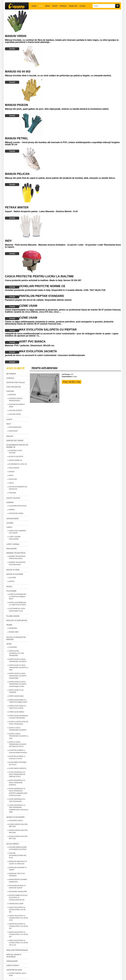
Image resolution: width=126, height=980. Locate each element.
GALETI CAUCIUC (13, 498)
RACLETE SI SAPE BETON (17, 620)
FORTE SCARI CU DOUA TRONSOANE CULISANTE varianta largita (18, 676)
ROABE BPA (13, 628)
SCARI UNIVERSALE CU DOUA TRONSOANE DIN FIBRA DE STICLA (17, 774)
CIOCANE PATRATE (16, 410)
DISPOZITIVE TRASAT (15, 441)
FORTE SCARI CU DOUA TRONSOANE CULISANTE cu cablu (19, 668)
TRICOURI (12, 493)
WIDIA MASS (13, 431)
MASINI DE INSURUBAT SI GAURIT (18, 869)
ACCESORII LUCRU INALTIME (16, 452)
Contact (82, 6)
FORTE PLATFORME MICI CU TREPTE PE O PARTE (18, 604)
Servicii (55, 6)
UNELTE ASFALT (13, 965)
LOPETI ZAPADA (13, 544)
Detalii (12, 49)
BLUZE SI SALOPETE (16, 457)
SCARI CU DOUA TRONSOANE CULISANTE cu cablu (19, 736)
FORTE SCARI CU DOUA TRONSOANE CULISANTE (18, 660)
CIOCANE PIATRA (15, 414)
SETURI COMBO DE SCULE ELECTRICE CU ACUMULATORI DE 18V (18, 898)
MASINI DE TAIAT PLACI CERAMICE (17, 875)
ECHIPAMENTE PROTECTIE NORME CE (17, 446)
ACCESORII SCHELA (16, 821)
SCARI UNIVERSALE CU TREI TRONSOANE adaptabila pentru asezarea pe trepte (19, 809)
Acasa (34, 6)
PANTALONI (13, 479)
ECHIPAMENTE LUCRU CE (18, 464)
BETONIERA (11, 374)
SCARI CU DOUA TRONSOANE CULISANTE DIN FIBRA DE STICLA (18, 744)
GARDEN (10, 502)
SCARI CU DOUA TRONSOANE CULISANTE (18, 729)
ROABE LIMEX (14, 632)
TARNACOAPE (12, 961)
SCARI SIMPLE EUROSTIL (18, 768)
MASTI (11, 475)
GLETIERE (12, 578)
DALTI (9, 424)
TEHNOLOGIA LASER (16, 904)
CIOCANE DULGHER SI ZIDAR (17, 406)
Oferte (47, 6)
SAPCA (11, 483)
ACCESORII (13, 647)
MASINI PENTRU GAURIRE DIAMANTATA (18, 881)
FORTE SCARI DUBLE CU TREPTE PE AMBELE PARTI (18, 701)
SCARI (9, 644)
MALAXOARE (12, 549)
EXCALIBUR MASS (15, 427)
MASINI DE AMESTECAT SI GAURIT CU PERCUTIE (18, 863)
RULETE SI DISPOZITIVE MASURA (16, 638)
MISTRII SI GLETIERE (15, 574)
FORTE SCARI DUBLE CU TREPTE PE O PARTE (18, 707)
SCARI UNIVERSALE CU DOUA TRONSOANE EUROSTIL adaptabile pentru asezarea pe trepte (18, 792)
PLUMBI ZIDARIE (13, 616)
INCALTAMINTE (14, 468)
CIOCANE (10, 391)
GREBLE (12, 510)
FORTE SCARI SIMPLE (17, 712)
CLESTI (9, 419)
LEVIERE (10, 523)
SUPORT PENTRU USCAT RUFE (18, 974)
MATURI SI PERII (13, 570)
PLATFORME (11, 591)
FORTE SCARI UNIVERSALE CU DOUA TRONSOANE (18, 717)
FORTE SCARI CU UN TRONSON (16, 691)
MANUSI (12, 472)
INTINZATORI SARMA (16, 513)
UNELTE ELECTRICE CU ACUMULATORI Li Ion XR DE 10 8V (18, 918)
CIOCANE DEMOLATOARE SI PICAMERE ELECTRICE (18, 848)
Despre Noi (73, 6)
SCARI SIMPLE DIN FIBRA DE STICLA (18, 763)
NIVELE (9, 587)
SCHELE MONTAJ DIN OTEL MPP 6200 (18, 831)
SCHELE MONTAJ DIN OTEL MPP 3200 (18, 825)
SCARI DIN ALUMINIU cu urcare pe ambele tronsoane (18, 751)
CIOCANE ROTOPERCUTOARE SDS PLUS (18, 855)
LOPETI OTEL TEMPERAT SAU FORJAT (18, 532)
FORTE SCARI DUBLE (16, 696)
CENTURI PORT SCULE (16, 382)
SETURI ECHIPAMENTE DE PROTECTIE (18, 488)
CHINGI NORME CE (16, 460)
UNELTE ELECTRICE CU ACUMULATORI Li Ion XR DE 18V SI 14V (18, 943)
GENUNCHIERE (12, 519)
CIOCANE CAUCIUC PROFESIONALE (16, 400)
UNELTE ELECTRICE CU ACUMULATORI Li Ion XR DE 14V (18, 926)
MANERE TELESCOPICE (16, 553)
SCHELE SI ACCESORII (15, 817)
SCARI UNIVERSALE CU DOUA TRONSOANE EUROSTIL (17, 783)
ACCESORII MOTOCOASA (18, 506)
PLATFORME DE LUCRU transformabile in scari (17, 610)
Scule (41, 6)
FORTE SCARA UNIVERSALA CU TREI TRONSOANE (16, 653)
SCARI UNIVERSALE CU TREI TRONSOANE (17, 800)
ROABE (9, 625)
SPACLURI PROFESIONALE (17, 950)
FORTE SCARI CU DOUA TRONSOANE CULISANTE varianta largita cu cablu (18, 684)
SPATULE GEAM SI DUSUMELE (14, 956)
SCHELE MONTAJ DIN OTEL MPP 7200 (18, 837)
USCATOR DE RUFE (14, 970)
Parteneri (63, 6)
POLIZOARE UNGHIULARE (18, 892)
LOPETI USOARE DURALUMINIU (15, 538)
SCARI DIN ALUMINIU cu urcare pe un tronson (17, 757)
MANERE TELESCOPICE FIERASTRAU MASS (17, 557)
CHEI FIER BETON (14, 387)
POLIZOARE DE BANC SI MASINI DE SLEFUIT (17, 887)
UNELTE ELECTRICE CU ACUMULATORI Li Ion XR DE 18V (18, 934)
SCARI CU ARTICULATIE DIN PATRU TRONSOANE (19, 723)
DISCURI (10, 436)
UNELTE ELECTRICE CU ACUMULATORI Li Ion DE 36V (17, 910)
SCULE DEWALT (13, 844)
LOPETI (9, 527)
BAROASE (12, 395)
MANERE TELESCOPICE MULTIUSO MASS (17, 563)
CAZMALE (10, 378)
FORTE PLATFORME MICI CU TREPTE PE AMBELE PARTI (18, 597)
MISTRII (12, 581)
